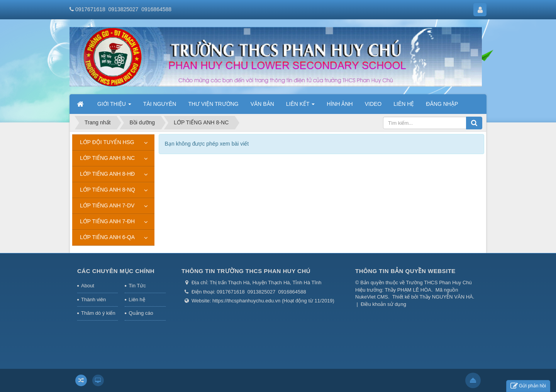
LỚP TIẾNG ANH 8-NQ (108, 190)
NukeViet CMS (372, 297)
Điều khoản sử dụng (383, 304)
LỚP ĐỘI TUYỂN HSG (107, 142)
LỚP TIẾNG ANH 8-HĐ (107, 174)
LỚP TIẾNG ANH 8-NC (107, 158)
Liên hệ (137, 300)
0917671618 (90, 9)
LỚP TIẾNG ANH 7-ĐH (107, 221)
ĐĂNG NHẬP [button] (442, 104)
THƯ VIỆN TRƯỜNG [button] (213, 104)
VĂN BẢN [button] (262, 104)
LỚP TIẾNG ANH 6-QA (107, 237)
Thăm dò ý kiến (98, 313)
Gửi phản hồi (528, 386)
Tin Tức (137, 286)
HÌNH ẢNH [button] (340, 104)
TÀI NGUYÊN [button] (160, 104)
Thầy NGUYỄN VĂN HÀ (446, 297)
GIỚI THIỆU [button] (114, 106)
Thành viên (93, 300)
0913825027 (124, 9)
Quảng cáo (141, 313)
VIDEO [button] (373, 104)
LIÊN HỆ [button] (404, 104)
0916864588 (156, 9)
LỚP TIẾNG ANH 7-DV (107, 205)
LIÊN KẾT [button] (301, 106)
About (88, 286)
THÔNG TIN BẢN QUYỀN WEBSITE (405, 271)
